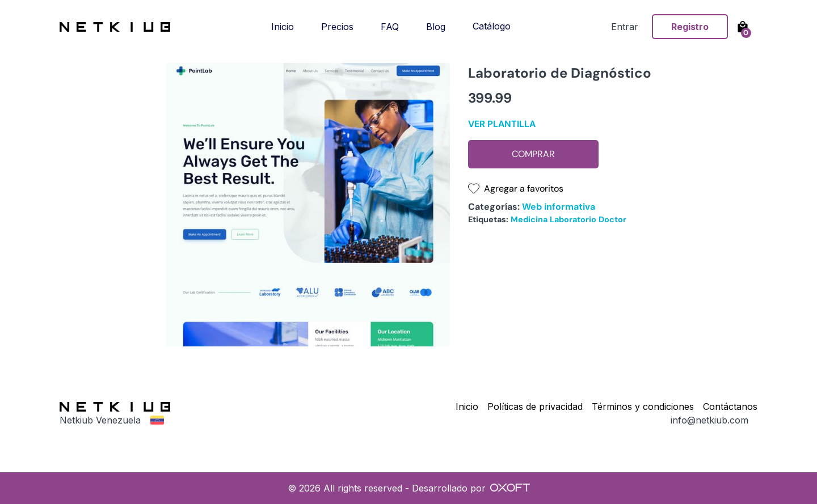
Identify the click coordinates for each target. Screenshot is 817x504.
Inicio (283, 27)
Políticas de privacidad (535, 406)
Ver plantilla (502, 124)
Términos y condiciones (643, 406)
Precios (337, 27)
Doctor (612, 219)
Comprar (533, 154)
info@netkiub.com (709, 420)
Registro (690, 27)
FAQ (390, 27)
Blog (436, 27)
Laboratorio (573, 219)
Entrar (625, 27)
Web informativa (559, 207)
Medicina (529, 219)
